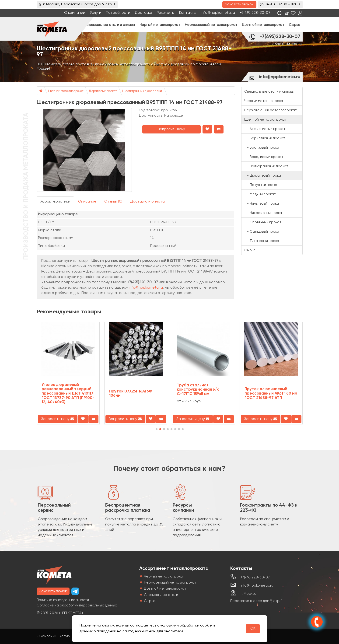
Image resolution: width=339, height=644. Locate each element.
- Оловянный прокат (263, 222)
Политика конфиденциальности (63, 600)
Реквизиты (166, 13)
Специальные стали (161, 595)
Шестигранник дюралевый (142, 91)
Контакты (188, 13)
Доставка (143, 13)
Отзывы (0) (113, 202)
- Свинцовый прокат (263, 232)
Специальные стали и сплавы (110, 25)
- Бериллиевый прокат (265, 138)
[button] (157, 429)
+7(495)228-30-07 (255, 13)
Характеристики (55, 202)
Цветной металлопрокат (263, 25)
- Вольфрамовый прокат (266, 166)
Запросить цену (171, 129)
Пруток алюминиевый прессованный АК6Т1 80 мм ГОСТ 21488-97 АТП (271, 393)
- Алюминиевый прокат (265, 129)
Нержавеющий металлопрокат (211, 25)
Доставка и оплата (147, 202)
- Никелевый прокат (262, 204)
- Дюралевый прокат (264, 176)
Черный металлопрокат (160, 25)
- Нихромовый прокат (264, 213)
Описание (87, 202)
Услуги (96, 13)
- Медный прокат (260, 194)
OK (253, 629)
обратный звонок (287, 44)
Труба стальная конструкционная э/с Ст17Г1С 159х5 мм (198, 390)
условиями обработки (180, 626)
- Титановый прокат (263, 241)
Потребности (118, 13)
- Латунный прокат (262, 185)
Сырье (295, 25)
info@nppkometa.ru (218, 13)
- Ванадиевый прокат (264, 157)
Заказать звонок (239, 4)
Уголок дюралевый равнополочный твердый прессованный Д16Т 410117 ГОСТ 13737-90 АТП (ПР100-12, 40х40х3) (68, 394)
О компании (75, 13)
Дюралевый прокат (103, 91)
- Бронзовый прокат (263, 148)
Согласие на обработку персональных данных (77, 605)
